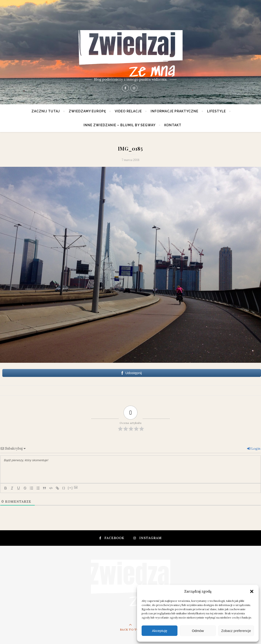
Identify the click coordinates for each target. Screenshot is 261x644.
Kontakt (173, 125)
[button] (252, 591)
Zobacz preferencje (236, 631)
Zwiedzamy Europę (87, 111)
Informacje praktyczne (174, 111)
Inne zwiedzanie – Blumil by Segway (120, 125)
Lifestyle (216, 111)
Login (254, 448)
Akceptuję (160, 631)
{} (64, 488)
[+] (70, 488)
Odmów (198, 631)
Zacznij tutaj (46, 111)
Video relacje (128, 111)
